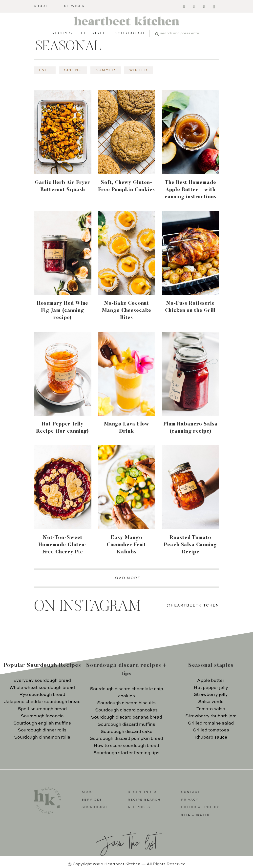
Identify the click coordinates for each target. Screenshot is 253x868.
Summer (106, 70)
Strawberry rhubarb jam (211, 716)
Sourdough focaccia (42, 716)
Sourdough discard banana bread (126, 717)
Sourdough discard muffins (126, 725)
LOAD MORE (127, 578)
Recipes (62, 33)
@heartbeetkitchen (193, 606)
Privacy (190, 800)
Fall (45, 70)
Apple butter (211, 681)
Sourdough (130, 33)
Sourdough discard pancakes (126, 710)
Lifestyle (94, 33)
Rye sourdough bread (42, 695)
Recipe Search (144, 800)
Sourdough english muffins (42, 723)
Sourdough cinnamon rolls (42, 737)
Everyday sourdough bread (42, 681)
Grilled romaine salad (211, 723)
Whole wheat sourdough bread (42, 688)
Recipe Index (142, 792)
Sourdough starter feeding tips (126, 753)
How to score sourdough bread (126, 746)
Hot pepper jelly (211, 688)
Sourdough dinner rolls (42, 730)
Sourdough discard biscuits (126, 703)
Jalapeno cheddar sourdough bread (42, 702)
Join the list (126, 842)
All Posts (139, 807)
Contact (190, 792)
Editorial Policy (200, 807)
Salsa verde (211, 702)
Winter (138, 70)
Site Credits (195, 815)
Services (74, 6)
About (41, 6)
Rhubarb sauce (211, 737)
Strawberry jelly (211, 695)
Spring (73, 70)
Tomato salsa (211, 709)
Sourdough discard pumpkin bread (126, 739)
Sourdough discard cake (126, 732)
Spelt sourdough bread (42, 709)
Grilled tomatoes (211, 730)
